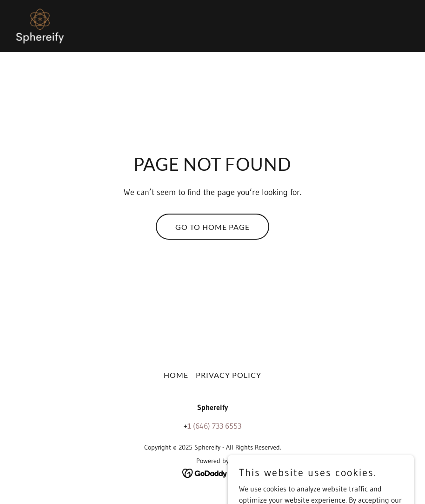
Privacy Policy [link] (229, 375)
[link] (40, 26)
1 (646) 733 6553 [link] (214, 426)
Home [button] (176, 375)
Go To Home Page (212, 227)
